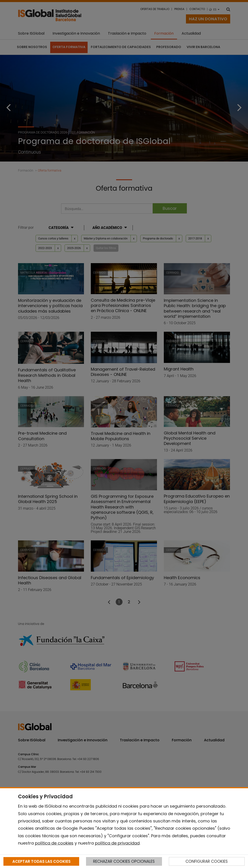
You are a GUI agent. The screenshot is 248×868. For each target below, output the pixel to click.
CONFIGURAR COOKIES (207, 861)
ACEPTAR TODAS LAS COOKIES (41, 861)
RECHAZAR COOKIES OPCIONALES (124, 861)
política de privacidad (117, 843)
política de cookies (54, 843)
